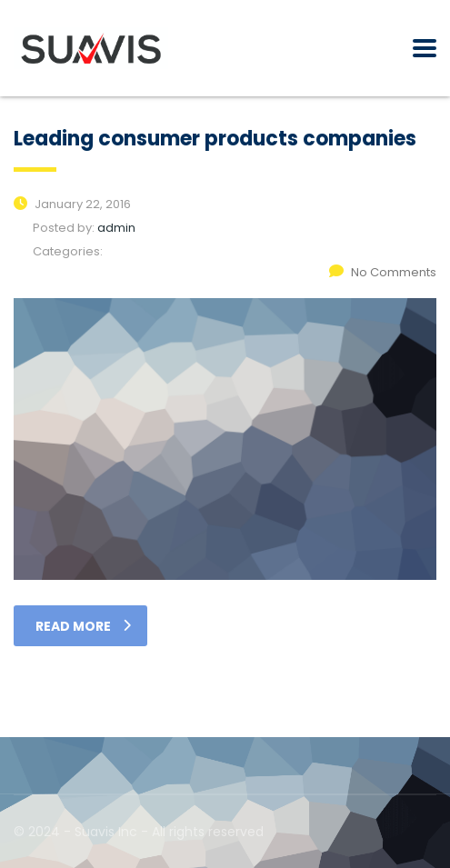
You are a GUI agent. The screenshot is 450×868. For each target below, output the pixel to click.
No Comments (383, 272)
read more (83, 626)
